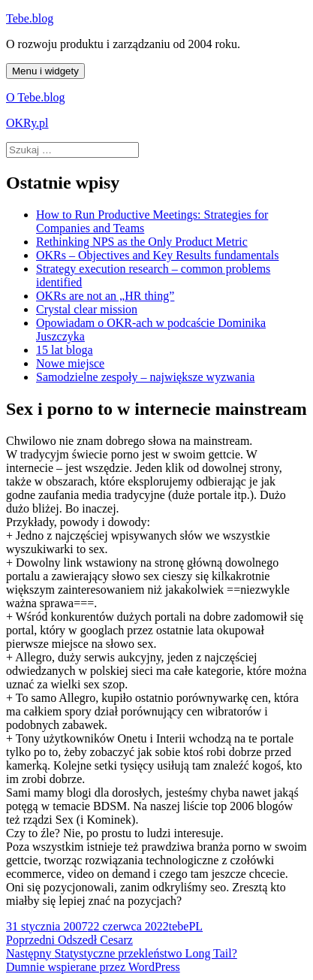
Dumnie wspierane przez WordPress (93, 967)
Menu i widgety (45, 71)
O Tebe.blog (36, 97)
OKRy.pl (27, 123)
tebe (179, 926)
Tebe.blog (30, 18)
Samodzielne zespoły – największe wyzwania (145, 377)
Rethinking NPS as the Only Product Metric (142, 242)
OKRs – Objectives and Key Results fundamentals (158, 255)
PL (196, 926)
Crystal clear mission (87, 309)
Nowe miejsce (70, 363)
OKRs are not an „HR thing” (105, 296)
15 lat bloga (65, 350)
